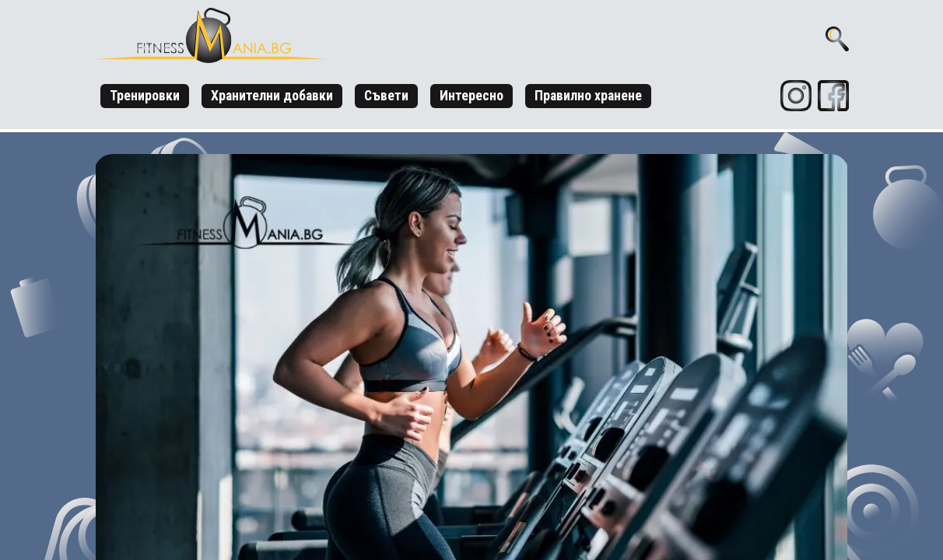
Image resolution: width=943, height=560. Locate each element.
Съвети (386, 96)
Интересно (471, 96)
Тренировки (145, 96)
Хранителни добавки (272, 96)
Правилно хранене (588, 96)
